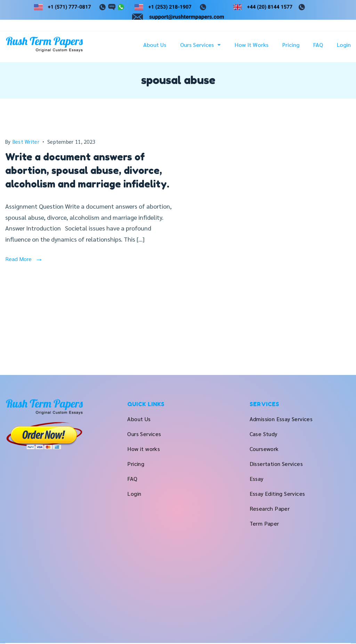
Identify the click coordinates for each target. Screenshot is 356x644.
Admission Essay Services (281, 419)
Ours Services (200, 49)
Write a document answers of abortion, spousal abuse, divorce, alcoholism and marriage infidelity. (87, 170)
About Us (155, 49)
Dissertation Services (276, 464)
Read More (18, 259)
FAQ (318, 49)
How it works (252, 49)
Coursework (264, 449)
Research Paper (270, 508)
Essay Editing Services (277, 494)
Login (344, 49)
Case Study (264, 434)
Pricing (291, 49)
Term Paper (264, 523)
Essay (257, 479)
